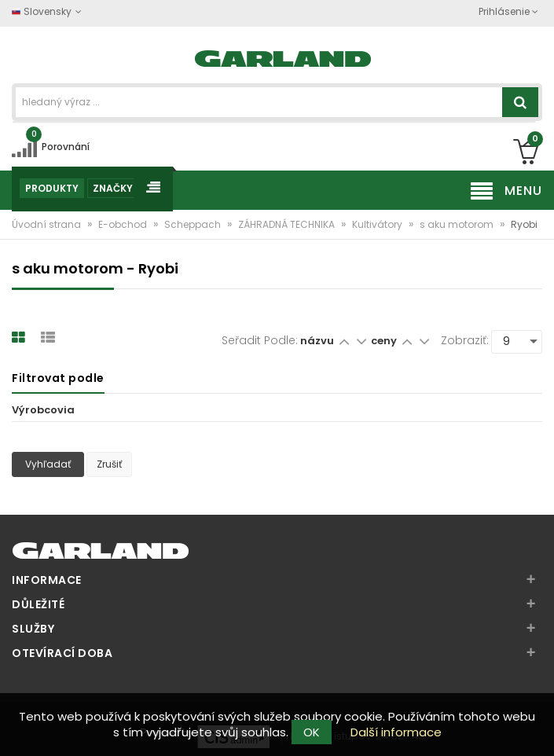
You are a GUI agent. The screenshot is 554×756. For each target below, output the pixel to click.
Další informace (396, 732)
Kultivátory (378, 224)
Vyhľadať (48, 464)
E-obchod (124, 224)
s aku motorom (458, 224)
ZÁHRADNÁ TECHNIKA (288, 224)
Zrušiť (109, 464)
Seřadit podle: (260, 340)
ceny (385, 341)
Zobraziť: (465, 340)
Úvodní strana (48, 224)
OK (312, 732)
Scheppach (194, 224)
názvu (317, 341)
